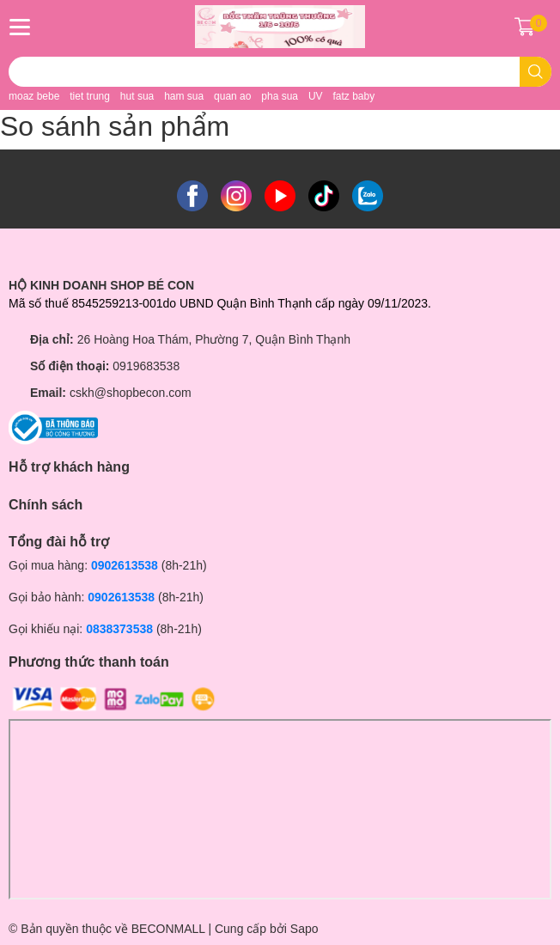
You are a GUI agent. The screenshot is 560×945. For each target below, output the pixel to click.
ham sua (184, 96)
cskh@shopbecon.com (131, 393)
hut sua (137, 96)
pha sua (280, 96)
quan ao (232, 96)
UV (316, 96)
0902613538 (125, 565)
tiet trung (90, 96)
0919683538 (146, 366)
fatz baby (353, 96)
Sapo (304, 929)
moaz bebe (34, 96)
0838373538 (119, 629)
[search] (536, 72)
